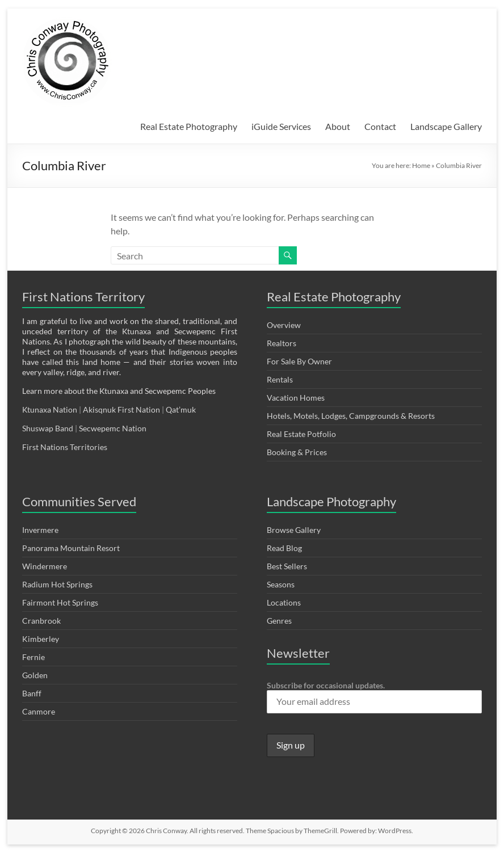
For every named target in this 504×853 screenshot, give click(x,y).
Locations (284, 602)
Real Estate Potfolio (301, 434)
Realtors (282, 343)
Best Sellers (287, 566)
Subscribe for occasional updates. (374, 697)
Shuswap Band (48, 428)
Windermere (45, 566)
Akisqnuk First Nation (121, 409)
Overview (284, 325)
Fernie (33, 657)
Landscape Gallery (446, 126)
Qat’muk (182, 409)
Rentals (280, 379)
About (338, 126)
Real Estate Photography (189, 126)
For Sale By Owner (299, 361)
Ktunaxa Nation (51, 409)
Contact (380, 126)
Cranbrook (41, 621)
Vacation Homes (296, 398)
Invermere (40, 530)
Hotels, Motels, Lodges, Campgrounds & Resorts (351, 416)
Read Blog (284, 548)
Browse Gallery (294, 530)
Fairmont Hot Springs (60, 602)
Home (421, 165)
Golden (35, 675)
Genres (279, 621)
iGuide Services (281, 126)
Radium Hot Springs (57, 584)
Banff (32, 693)
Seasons (281, 584)
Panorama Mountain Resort (71, 548)
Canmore (39, 711)
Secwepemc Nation (113, 428)
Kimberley (41, 639)
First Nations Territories (66, 447)
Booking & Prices (297, 452)
